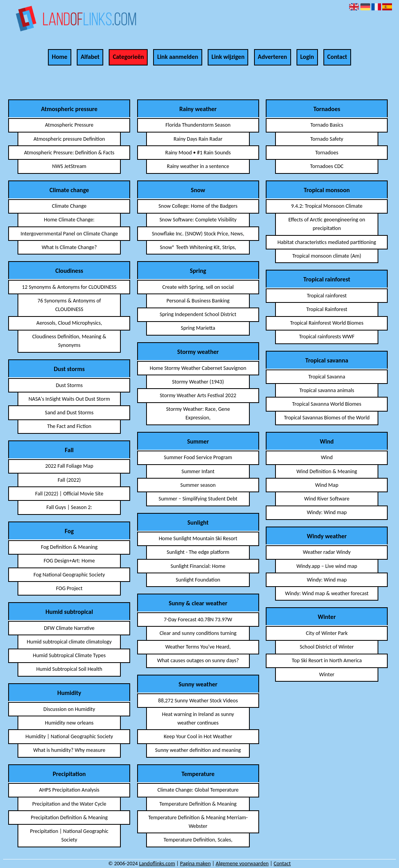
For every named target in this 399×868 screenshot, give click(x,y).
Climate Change (69, 206)
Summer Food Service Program (198, 457)
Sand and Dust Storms (69, 413)
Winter (327, 674)
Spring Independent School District (198, 314)
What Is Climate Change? (69, 247)
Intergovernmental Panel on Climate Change (69, 234)
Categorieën (128, 57)
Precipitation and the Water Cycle (69, 804)
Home (60, 57)
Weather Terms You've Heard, (198, 647)
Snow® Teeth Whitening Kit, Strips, (198, 247)
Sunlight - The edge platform (198, 552)
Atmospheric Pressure (69, 125)
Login (307, 57)
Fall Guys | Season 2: (69, 507)
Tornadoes (327, 153)
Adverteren (273, 57)
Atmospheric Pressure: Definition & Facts (69, 153)
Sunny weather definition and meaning (198, 750)
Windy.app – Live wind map (327, 566)
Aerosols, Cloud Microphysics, (69, 323)
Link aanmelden (177, 57)
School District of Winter (327, 647)
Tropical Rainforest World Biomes (327, 323)
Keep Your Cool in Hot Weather (198, 736)
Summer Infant (198, 471)
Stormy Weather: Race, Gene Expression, (198, 413)
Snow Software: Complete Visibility (198, 220)
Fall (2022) (69, 480)
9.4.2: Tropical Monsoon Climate (327, 206)
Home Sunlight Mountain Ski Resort (198, 538)
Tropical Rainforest (327, 309)
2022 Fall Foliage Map (69, 466)
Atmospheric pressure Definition (69, 139)
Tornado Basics (327, 125)
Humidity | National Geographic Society (69, 736)
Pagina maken (195, 864)
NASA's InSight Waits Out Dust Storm (69, 399)
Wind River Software (327, 499)
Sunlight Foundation (198, 580)
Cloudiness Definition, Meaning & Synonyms (69, 341)
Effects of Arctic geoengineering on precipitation (327, 224)
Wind (327, 457)
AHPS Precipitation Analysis (69, 790)
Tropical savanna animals (327, 390)
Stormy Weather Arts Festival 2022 (198, 395)
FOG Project (69, 588)
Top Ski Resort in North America (327, 660)
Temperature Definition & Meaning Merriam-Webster (198, 822)
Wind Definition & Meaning (327, 471)
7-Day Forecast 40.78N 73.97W (198, 620)
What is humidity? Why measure (69, 750)
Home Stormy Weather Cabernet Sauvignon (198, 368)
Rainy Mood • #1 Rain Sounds (198, 153)
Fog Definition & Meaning (69, 547)
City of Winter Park (327, 633)
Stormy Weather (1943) (198, 382)
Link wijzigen (228, 57)
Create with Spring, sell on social (198, 287)
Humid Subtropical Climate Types (69, 655)
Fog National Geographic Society (69, 575)
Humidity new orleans (69, 723)
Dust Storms (69, 385)
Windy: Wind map (327, 512)
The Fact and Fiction (69, 426)
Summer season (198, 485)
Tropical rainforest (327, 296)
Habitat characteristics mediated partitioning (327, 242)
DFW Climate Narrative (69, 628)
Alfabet (90, 57)
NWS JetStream (69, 166)
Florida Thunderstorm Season (198, 125)
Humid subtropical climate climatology (69, 642)
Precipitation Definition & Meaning (69, 818)
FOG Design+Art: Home (69, 561)
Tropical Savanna (327, 377)
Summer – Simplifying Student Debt (198, 499)
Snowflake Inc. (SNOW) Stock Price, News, (198, 234)
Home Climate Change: (69, 220)
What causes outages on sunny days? (198, 660)
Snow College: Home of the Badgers (198, 206)
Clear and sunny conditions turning (198, 633)
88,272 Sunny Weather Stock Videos (198, 701)
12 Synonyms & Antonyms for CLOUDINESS (69, 287)
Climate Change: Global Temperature (198, 790)
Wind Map (327, 485)
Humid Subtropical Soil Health (69, 669)
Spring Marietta (198, 328)
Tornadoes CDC (327, 166)
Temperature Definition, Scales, (198, 840)
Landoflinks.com (157, 864)
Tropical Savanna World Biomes (327, 404)
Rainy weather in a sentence (198, 166)
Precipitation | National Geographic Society (69, 835)
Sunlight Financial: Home (198, 566)
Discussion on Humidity (69, 709)
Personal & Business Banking (198, 301)
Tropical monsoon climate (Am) (327, 256)
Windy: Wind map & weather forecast (327, 593)
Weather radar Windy (327, 552)
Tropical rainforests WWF (327, 337)
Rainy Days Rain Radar (198, 139)
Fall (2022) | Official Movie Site (69, 494)
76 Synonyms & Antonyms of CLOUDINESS (69, 305)
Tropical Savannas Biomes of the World (327, 418)
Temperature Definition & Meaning (198, 804)
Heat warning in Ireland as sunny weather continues (198, 719)
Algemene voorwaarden (242, 864)
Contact (337, 57)
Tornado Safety (327, 139)
